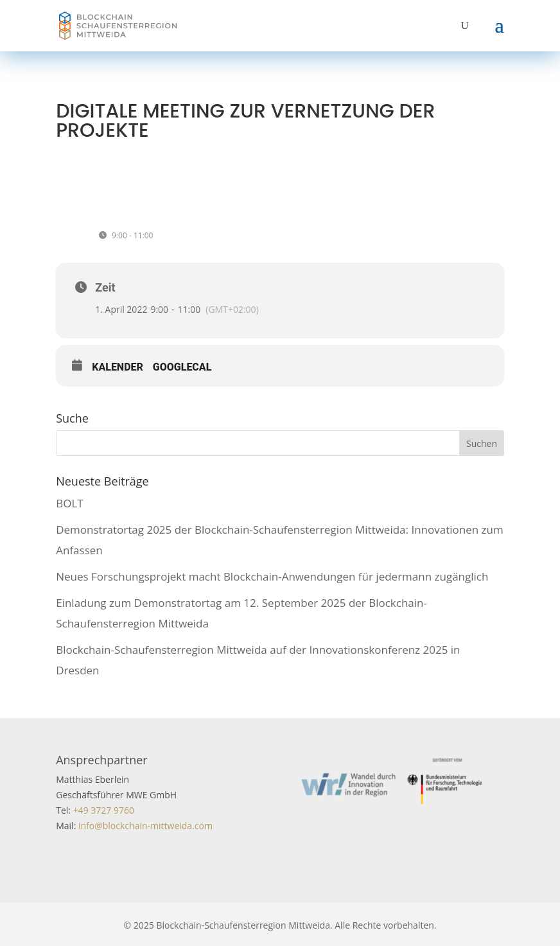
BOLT (69, 503)
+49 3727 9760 (102, 810)
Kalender (118, 367)
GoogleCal (182, 367)
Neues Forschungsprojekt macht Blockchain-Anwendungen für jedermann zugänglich (272, 576)
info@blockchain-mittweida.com (145, 826)
